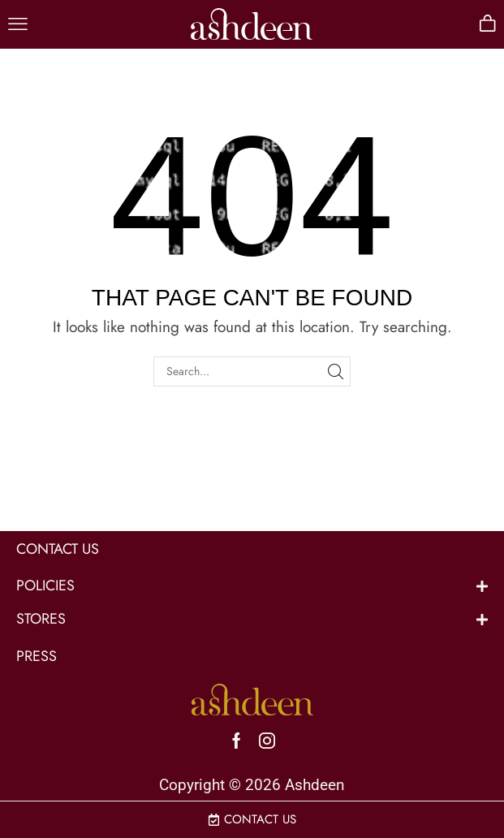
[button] (18, 24)
